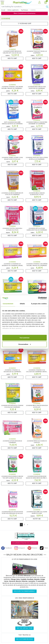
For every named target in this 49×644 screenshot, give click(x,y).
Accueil (3, 10)
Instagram (20, 548)
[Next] (28, 525)
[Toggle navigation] (2, 2)
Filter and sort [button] (25, 24)
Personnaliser (25, 344)
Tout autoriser (24, 338)
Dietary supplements (13, 10)
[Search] (23, 7)
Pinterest (32, 548)
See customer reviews (25, 639)
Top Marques (24, 10)
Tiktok (44, 548)
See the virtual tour (24, 628)
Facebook (6, 548)
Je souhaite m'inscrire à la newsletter (25, 543)
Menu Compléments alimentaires (25, 13)
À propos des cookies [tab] (39, 304)
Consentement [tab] (8, 304)
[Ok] (47, 7)
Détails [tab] (22, 304)
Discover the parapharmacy (25, 591)
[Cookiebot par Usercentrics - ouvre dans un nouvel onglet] (38, 298)
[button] (39, 2)
